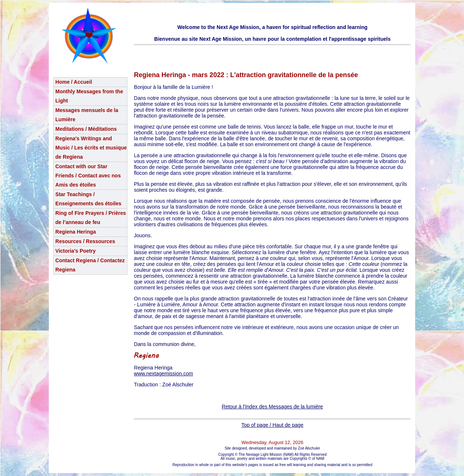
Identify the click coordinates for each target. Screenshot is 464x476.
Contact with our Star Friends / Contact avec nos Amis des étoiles (88, 176)
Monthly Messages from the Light (89, 96)
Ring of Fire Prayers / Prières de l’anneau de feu (91, 218)
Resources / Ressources (85, 241)
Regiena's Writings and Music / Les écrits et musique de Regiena (91, 148)
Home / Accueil (74, 82)
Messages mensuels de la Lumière (87, 115)
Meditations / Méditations (86, 129)
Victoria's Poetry (76, 251)
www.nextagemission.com (164, 374)
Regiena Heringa (76, 232)
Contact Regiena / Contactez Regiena (90, 265)
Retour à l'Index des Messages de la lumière (272, 407)
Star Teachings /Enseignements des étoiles (88, 199)
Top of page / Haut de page (273, 425)
